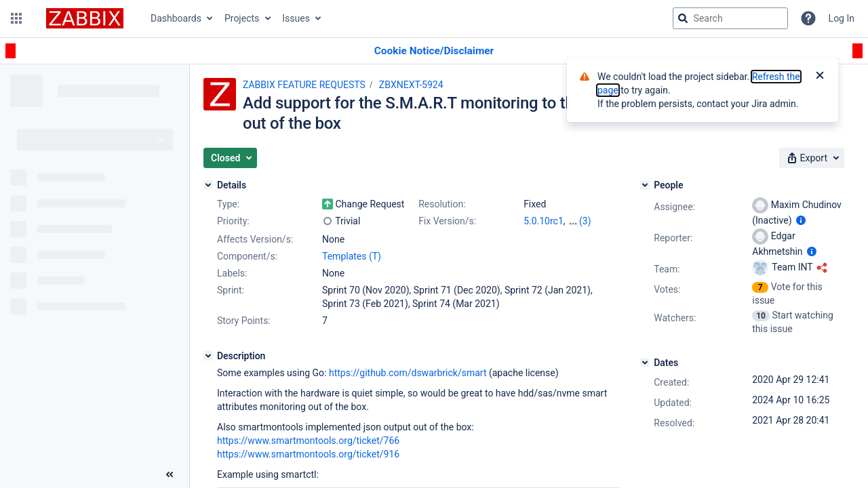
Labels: (232, 273)
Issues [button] (296, 18)
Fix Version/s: (447, 221)
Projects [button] (242, 18)
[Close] (820, 77)
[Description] (208, 356)
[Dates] (645, 363)
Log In (842, 18)
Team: (667, 269)
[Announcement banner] (434, 51)
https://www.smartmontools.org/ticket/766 (308, 441)
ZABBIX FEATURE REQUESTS (304, 85)
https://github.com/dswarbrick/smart (408, 373)
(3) (585, 221)
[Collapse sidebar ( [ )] (170, 474)
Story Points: (244, 321)
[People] (645, 185)
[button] (16, 18)
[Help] (808, 18)
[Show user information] (801, 220)
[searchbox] (730, 18)
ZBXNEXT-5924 (411, 85)
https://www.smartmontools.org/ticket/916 (308, 454)
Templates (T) (352, 256)
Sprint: (231, 290)
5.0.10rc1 (544, 221)
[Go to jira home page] (85, 18)
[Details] (208, 185)
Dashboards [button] (176, 18)
